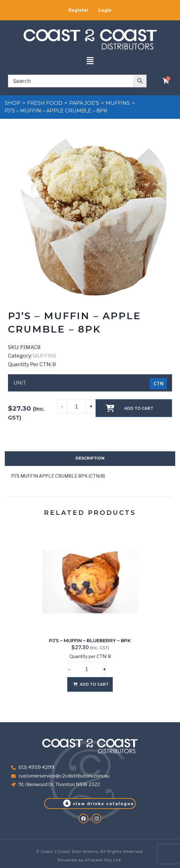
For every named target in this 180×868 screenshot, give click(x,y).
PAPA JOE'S (84, 103)
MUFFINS (118, 103)
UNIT (20, 383)
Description (90, 458)
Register (79, 10)
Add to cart (139, 408)
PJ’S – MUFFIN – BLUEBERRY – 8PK (90, 641)
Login (105, 10)
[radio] (158, 384)
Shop (13, 103)
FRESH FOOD (45, 103)
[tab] (90, 458)
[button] (90, 61)
